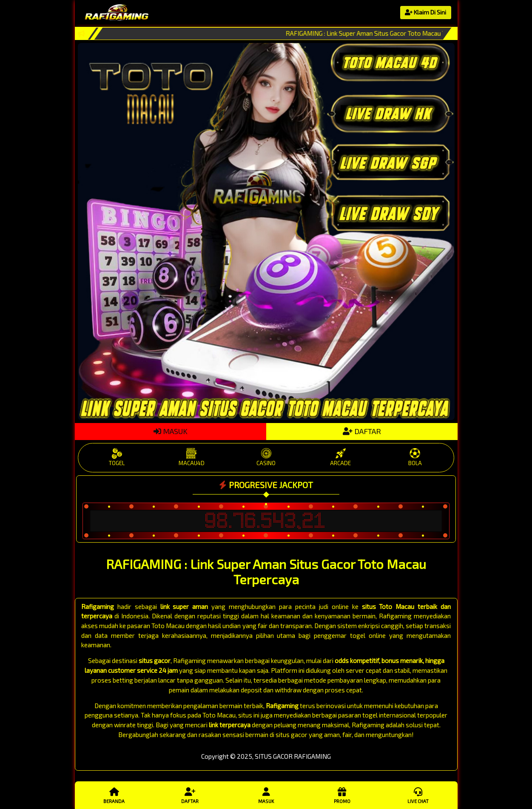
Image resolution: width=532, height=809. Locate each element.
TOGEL (117, 457)
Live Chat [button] (418, 795)
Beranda (114, 795)
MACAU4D (192, 457)
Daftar (190, 795)
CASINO (266, 457)
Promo (342, 795)
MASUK (171, 431)
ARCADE (340, 457)
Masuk (266, 795)
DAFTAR (362, 431)
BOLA (415, 457)
